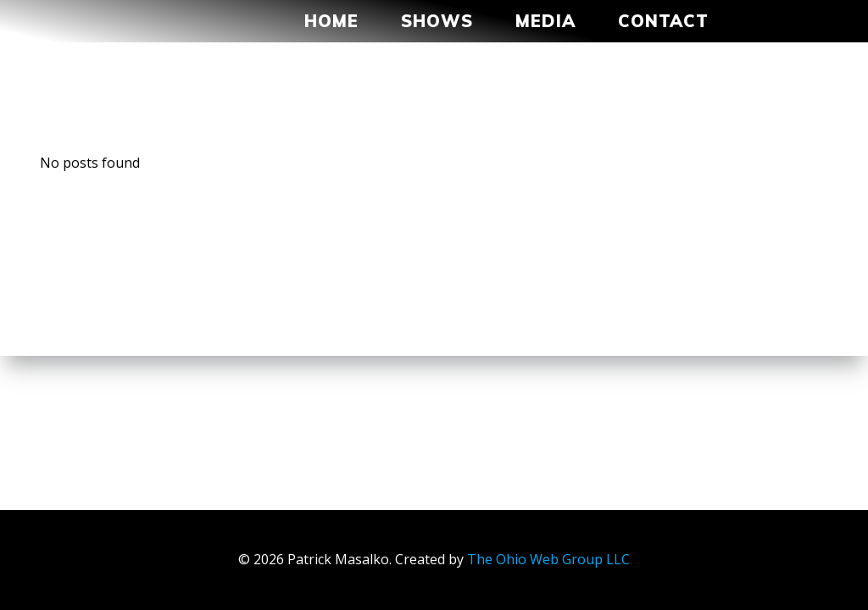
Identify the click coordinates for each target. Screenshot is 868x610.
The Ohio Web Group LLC (548, 559)
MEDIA (545, 21)
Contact (671, 21)
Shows (437, 21)
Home (331, 21)
